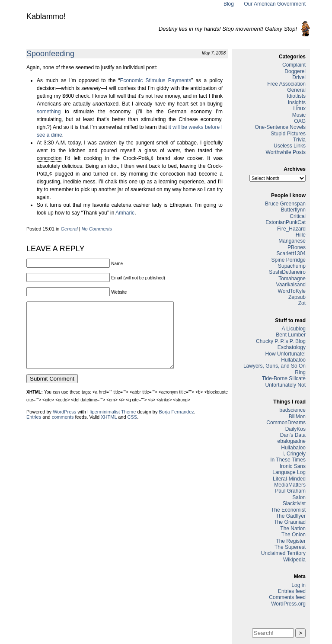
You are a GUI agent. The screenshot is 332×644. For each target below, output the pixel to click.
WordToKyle (292, 291)
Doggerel (295, 71)
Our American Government (275, 4)
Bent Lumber (291, 335)
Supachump (292, 266)
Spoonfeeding (50, 54)
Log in (298, 585)
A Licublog (294, 329)
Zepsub (297, 297)
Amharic (125, 213)
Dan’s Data (293, 435)
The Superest (290, 547)
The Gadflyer (291, 516)
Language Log (289, 472)
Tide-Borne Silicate (284, 378)
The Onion (294, 535)
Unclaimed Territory (283, 553)
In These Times (288, 460)
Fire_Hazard (291, 229)
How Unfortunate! (286, 354)
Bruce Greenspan (285, 204)
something (49, 112)
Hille (301, 235)
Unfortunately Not (286, 385)
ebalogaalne (292, 441)
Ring (300, 372)
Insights (297, 103)
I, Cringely (294, 454)
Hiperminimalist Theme (112, 425)
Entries (34, 430)
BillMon (297, 417)
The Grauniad (290, 522)
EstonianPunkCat (286, 222)
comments (63, 430)
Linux (299, 109)
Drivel (299, 77)
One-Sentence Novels (280, 127)
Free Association (286, 84)
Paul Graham (290, 491)
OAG (300, 121)
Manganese (292, 241)
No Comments (97, 229)
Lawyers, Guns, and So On (275, 366)
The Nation (293, 529)
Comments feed (287, 597)
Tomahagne (292, 279)
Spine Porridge (289, 260)
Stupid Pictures (288, 134)
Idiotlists (296, 96)
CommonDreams (286, 423)
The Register (291, 541)
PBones (297, 247)
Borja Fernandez (177, 425)
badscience (292, 410)
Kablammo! (46, 16)
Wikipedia (294, 560)
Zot (302, 303)
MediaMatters (290, 485)
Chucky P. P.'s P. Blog (281, 341)
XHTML (109, 430)
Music (299, 115)
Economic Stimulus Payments (156, 80)
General (69, 229)
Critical (298, 216)
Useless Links (290, 146)
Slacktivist (294, 503)
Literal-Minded (289, 479)
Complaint (294, 65)
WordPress (64, 425)
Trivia (299, 140)
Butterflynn (293, 210)
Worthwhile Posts (286, 152)
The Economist (288, 510)
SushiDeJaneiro (287, 272)
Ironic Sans (293, 466)
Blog (229, 4)
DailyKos (295, 429)
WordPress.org (288, 604)
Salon (299, 497)
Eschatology (292, 347)
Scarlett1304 (291, 253)
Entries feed (292, 591)
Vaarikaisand (291, 285)
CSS (132, 430)
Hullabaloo (293, 360)
